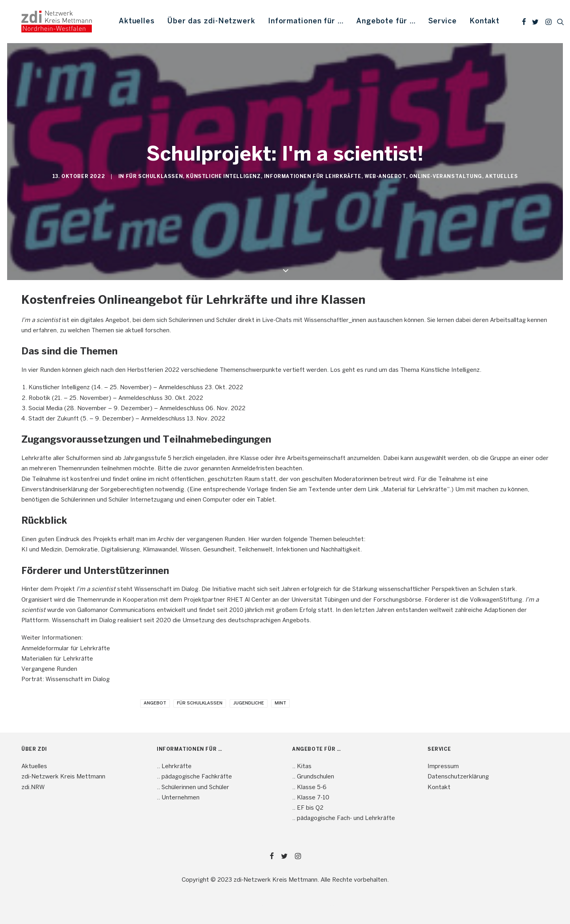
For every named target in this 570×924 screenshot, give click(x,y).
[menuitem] (137, 22)
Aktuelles (137, 22)
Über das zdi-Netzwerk (211, 22)
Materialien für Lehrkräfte (57, 659)
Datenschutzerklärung (458, 777)
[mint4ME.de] (57, 22)
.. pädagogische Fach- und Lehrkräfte (344, 818)
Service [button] (443, 22)
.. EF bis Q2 (308, 808)
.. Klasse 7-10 (311, 798)
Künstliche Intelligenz (223, 177)
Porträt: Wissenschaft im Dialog (66, 680)
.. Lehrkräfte (174, 767)
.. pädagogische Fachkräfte (194, 777)
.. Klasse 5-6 (309, 788)
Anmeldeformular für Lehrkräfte (66, 649)
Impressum (443, 767)
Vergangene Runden (49, 669)
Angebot (155, 703)
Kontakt (484, 22)
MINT (280, 703)
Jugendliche (249, 703)
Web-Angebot (385, 177)
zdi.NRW (33, 788)
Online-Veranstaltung (446, 177)
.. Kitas (302, 767)
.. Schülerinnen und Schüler (193, 788)
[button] (524, 22)
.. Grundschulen (313, 777)
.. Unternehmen (178, 798)
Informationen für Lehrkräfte (313, 177)
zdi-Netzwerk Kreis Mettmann (63, 777)
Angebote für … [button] (386, 22)
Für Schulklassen (155, 177)
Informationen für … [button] (306, 22)
